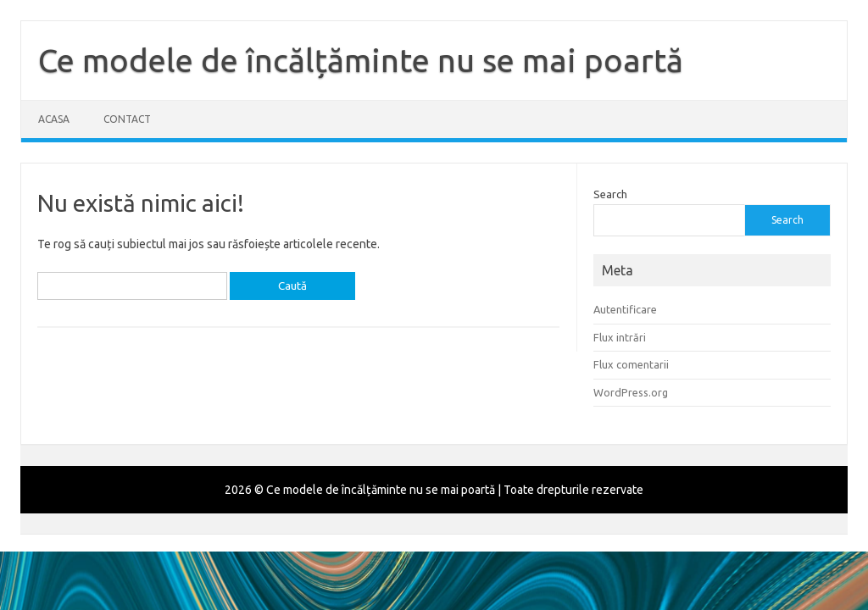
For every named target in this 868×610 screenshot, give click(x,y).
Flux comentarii (631, 364)
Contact (127, 119)
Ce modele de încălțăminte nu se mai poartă (361, 60)
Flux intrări (620, 337)
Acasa (54, 119)
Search (610, 194)
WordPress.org (631, 392)
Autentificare (625, 309)
